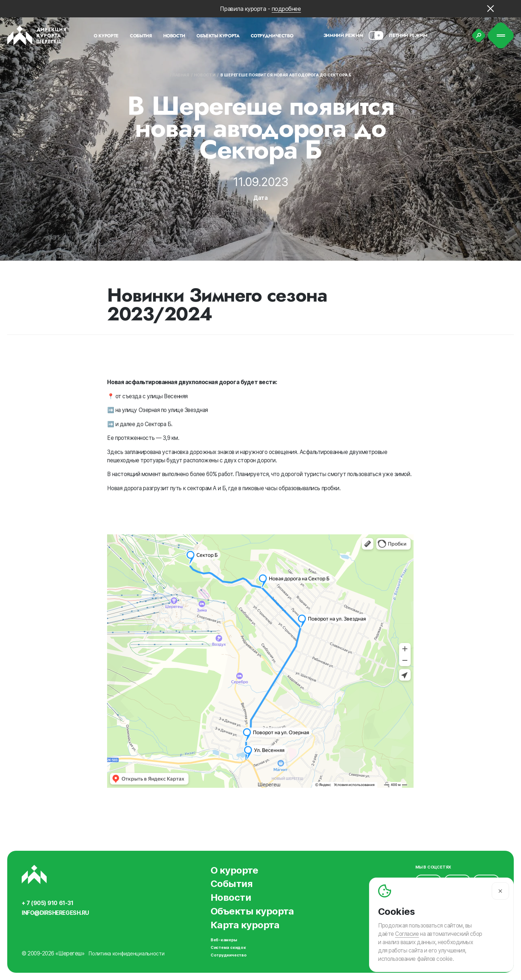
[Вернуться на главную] (37, 35)
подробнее (286, 9)
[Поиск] (479, 35)
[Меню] (501, 36)
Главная (179, 75)
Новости (204, 75)
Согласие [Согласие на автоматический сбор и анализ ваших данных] (407, 934)
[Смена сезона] (376, 35)
